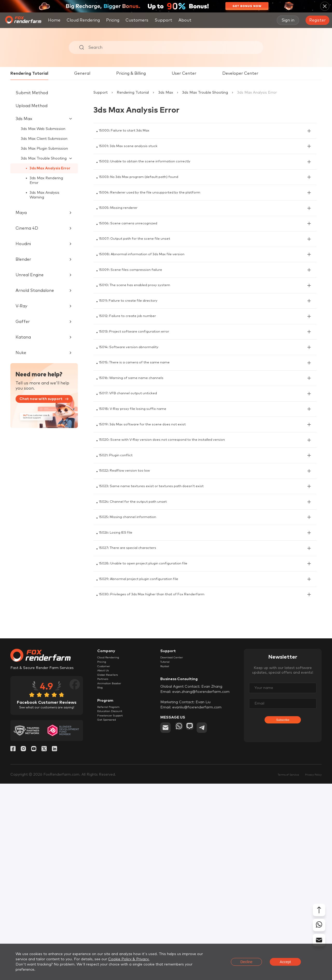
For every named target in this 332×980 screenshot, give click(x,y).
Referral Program (113, 917)
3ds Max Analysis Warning (44, 195)
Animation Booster (114, 891)
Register (317, 20)
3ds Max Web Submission (43, 129)
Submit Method (32, 93)
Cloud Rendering (83, 20)
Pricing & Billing (131, 73)
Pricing (113, 20)
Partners (105, 885)
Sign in (288, 20)
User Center (184, 73)
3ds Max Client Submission (44, 139)
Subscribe (283, 920)
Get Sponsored (111, 935)
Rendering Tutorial (29, 73)
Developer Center (240, 73)
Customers (137, 20)
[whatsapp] (181, 929)
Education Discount (115, 923)
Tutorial (167, 861)
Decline (247, 962)
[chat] (196, 929)
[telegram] (211, 929)
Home (54, 20)
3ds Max (166, 93)
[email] (165, 929)
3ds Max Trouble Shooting (205, 93)
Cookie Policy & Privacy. (129, 959)
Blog (101, 896)
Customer (106, 867)
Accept (285, 962)
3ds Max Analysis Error (50, 168)
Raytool (167, 867)
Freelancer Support (114, 929)
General (82, 73)
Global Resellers (111, 879)
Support (101, 93)
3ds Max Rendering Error (46, 181)
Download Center (176, 855)
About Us (105, 873)
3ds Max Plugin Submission (44, 149)
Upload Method (32, 106)
